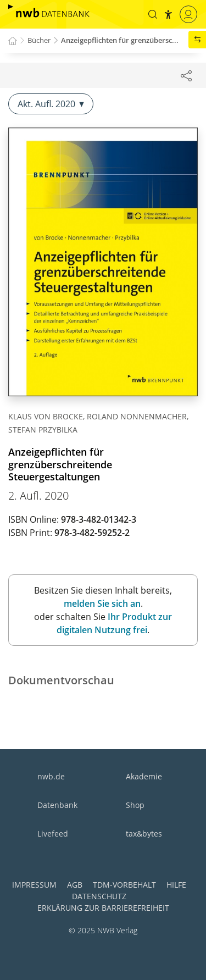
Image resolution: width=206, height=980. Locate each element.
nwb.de (51, 776)
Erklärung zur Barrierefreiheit (103, 908)
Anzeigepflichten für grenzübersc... (120, 40)
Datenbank (57, 805)
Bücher (39, 40)
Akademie (144, 776)
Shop (135, 805)
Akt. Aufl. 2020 (51, 104)
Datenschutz (99, 896)
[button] (153, 14)
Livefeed (53, 834)
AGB (75, 885)
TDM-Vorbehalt (124, 885)
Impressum (34, 885)
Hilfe (176, 885)
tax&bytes (144, 834)
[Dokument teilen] (186, 75)
